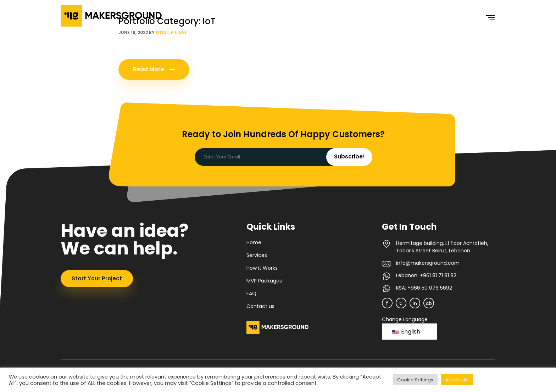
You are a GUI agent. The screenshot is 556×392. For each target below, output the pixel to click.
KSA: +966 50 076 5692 (424, 288)
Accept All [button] (457, 380)
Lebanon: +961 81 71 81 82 (426, 275)
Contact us (260, 306)
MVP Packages (264, 281)
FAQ (251, 293)
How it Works (262, 268)
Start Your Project (97, 278)
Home (254, 242)
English (406, 332)
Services (257, 255)
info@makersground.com (428, 263)
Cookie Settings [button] (415, 380)
